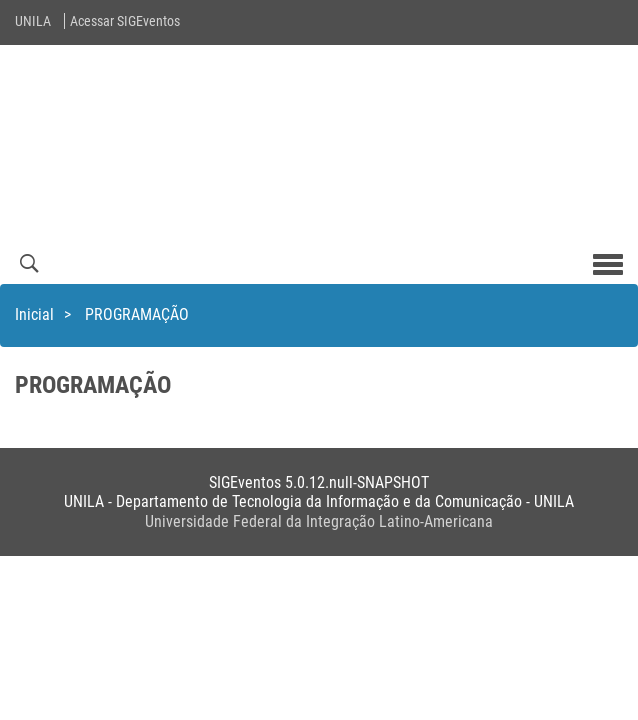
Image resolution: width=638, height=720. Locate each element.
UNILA (33, 21)
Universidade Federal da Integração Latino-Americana (319, 521)
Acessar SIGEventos (125, 21)
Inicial (34, 314)
